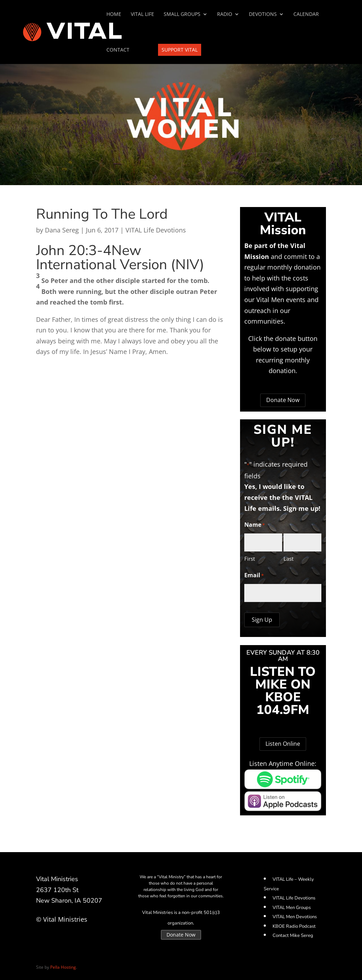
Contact (118, 50)
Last (288, 559)
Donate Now (283, 400)
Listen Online (283, 744)
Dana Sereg (62, 230)
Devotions (263, 14)
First (250, 559)
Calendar (306, 14)
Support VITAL (180, 50)
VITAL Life (142, 14)
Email (254, 576)
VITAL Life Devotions (156, 230)
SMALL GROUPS (182, 14)
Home (114, 14)
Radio (225, 14)
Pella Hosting (63, 967)
